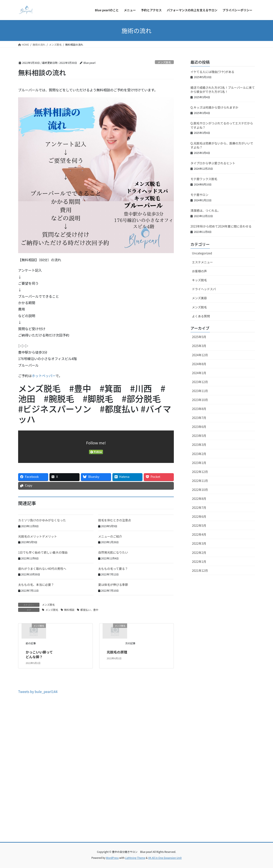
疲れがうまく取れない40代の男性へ (42, 569)
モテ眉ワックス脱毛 (204, 179)
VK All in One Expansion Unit (165, 858)
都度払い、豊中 (89, 610)
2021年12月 (200, 570)
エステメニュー (202, 262)
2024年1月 (199, 373)
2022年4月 (199, 534)
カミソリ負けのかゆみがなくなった (42, 520)
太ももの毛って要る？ (113, 569)
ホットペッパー (44, 376)
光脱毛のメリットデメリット (38, 536)
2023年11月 (200, 391)
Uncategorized (202, 253)
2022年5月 (199, 525)
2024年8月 (199, 364)
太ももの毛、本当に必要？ (36, 585)
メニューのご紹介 (110, 536)
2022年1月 (199, 562)
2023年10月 (200, 400)
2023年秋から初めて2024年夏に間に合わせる (221, 226)
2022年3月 (199, 543)
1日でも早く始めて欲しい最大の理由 (43, 552)
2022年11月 (200, 481)
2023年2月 (199, 454)
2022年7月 (199, 508)
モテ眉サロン (199, 195)
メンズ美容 (199, 298)
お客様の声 (199, 271)
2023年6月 (199, 427)
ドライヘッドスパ (204, 289)
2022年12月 (200, 472)
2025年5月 (199, 337)
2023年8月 (199, 409)
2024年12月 (200, 355)
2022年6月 (199, 516)
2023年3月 (199, 445)
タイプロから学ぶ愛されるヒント (213, 163)
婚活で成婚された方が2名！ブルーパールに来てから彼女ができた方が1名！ (223, 90)
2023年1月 (199, 463)
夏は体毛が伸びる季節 (113, 585)
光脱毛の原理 (117, 652)
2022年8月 (199, 499)
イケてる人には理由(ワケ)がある (212, 72)
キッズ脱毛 (199, 280)
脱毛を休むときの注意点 (115, 520)
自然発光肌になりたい (113, 552)
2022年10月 (200, 490)
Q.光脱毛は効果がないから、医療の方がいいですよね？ (222, 145)
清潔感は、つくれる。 (205, 210)
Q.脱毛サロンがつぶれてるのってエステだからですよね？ (222, 125)
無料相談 (69, 610)
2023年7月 (199, 418)
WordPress (112, 858)
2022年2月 (199, 553)
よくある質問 (201, 316)
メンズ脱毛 (164, 62)
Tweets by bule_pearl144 (38, 691)
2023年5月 (199, 436)
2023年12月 (200, 382)
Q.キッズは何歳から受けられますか (214, 107)
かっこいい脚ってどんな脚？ (39, 654)
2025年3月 (199, 346)
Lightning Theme (135, 858)
